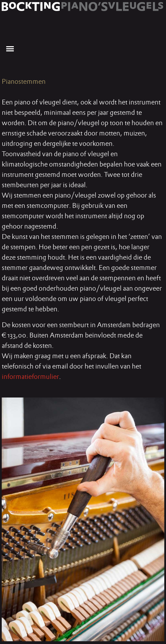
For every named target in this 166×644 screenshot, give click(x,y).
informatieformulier (30, 376)
